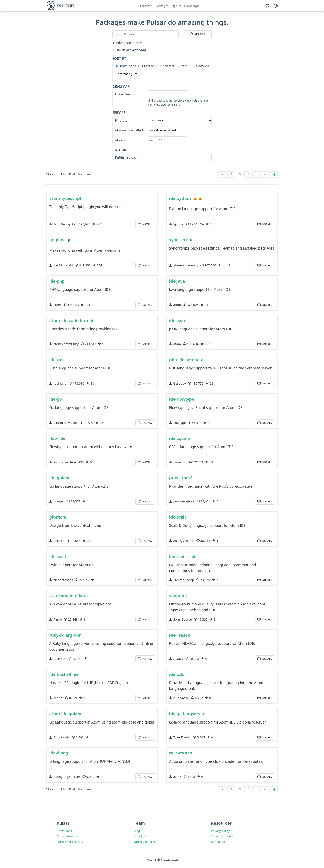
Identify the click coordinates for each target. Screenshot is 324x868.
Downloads (127, 66)
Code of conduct (222, 836)
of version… (124, 140)
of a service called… (130, 130)
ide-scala (178, 517)
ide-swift (58, 556)
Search (198, 34)
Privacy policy (220, 831)
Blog (137, 831)
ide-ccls (177, 674)
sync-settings (183, 240)
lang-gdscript (183, 556)
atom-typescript (66, 198)
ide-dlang (59, 753)
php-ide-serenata (186, 360)
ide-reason (180, 635)
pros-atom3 (181, 478)
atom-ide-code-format (72, 320)
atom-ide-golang (66, 714)
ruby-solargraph (66, 635)
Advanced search (129, 43)
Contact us (218, 842)
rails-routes (181, 753)
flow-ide (57, 438)
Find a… (121, 120)
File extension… (127, 94)
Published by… (126, 157)
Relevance (201, 66)
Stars (184, 66)
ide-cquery (180, 438)
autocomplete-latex (69, 596)
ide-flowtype (182, 399)
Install (147, 224)
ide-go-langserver (187, 714)
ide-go (56, 399)
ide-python (180, 198)
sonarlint (178, 596)
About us (140, 836)
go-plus (57, 240)
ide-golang (60, 478)
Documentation (67, 836)
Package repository (70, 842)
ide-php (57, 281)
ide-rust (57, 360)
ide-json (177, 320)
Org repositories (145, 842)
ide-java (177, 281)
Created (148, 66)
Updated (167, 66)
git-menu (59, 517)
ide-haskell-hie (64, 674)
